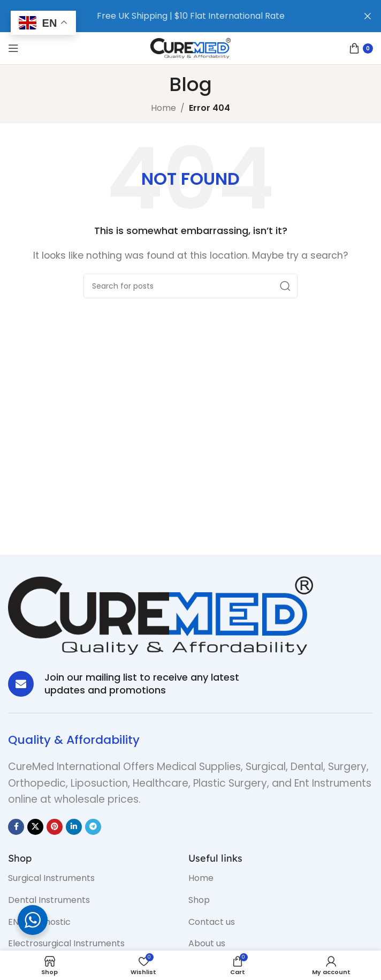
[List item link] (90, 878)
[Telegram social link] (93, 827)
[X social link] (35, 827)
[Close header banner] (368, 16)
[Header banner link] (174, 16)
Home (163, 108)
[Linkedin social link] (74, 827)
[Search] (190, 286)
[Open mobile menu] (13, 48)
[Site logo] (190, 47)
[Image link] (161, 615)
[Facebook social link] (16, 827)
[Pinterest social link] (55, 827)
